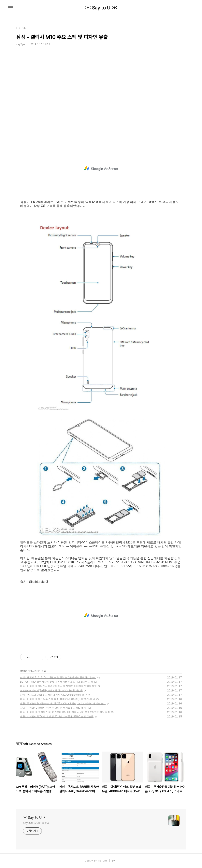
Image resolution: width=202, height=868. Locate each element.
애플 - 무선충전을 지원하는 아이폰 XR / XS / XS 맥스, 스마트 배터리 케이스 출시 (63, 703)
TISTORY (102, 861)
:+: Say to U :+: (101, 8)
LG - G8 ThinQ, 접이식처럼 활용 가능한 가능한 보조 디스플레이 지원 (57, 682)
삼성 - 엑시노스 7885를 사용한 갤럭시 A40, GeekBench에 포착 (53, 695)
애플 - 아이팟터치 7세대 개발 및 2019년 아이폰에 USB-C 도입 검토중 (57, 716)
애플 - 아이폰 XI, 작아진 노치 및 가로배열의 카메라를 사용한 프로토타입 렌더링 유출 (65, 712)
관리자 (114, 861)
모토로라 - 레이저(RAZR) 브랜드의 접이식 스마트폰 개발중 (51, 690)
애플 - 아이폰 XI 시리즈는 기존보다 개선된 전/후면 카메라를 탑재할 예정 (58, 686)
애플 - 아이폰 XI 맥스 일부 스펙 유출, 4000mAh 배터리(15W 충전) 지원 (58, 699)
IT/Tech (24, 671)
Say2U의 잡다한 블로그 (36, 823)
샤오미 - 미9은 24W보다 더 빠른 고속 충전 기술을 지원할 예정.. (54, 708)
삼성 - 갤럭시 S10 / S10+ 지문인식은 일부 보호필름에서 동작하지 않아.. (58, 677)
